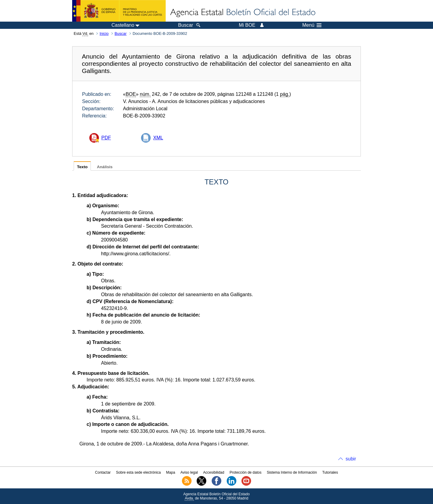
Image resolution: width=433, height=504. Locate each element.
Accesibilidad (214, 472)
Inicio (104, 33)
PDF (106, 138)
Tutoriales (330, 472)
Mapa (170, 472)
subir (351, 459)
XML (158, 138)
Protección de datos (245, 472)
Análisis (105, 167)
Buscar (121, 33)
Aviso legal (189, 472)
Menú (312, 25)
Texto (82, 167)
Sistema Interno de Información (292, 472)
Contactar (103, 472)
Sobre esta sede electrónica (138, 472)
